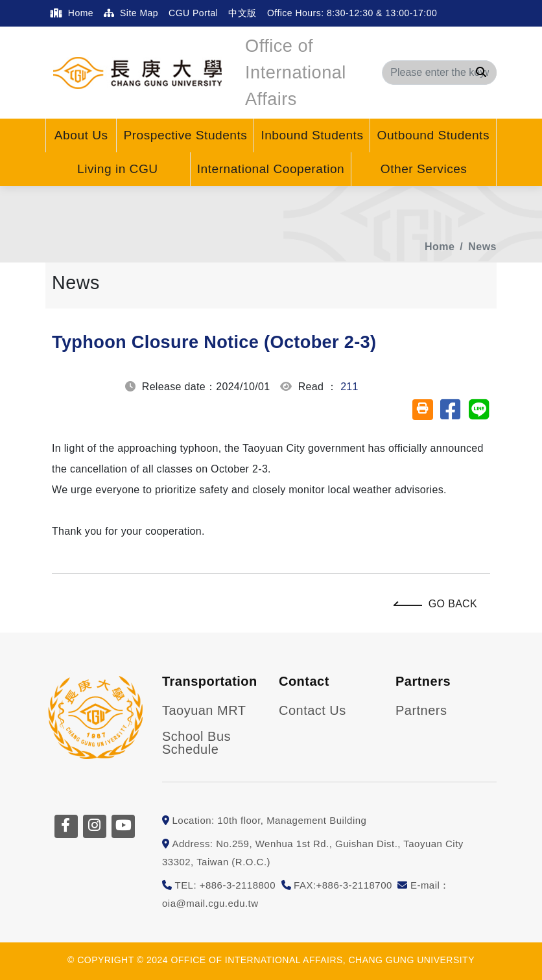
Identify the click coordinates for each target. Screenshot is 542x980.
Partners (421, 710)
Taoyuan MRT (204, 710)
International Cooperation (271, 169)
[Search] (439, 73)
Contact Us (312, 710)
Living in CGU (118, 169)
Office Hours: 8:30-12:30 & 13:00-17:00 (354, 13)
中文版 (242, 13)
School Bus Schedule (196, 743)
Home (72, 13)
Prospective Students (185, 135)
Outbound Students (433, 135)
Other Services (424, 169)
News (482, 247)
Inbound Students (312, 135)
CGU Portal (193, 13)
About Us (81, 135)
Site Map (131, 13)
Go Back (439, 604)
